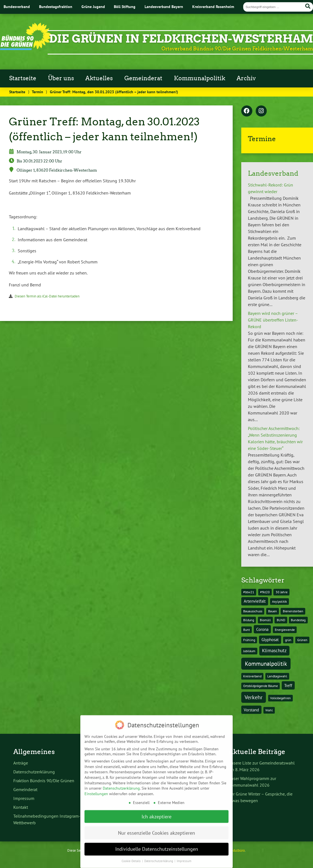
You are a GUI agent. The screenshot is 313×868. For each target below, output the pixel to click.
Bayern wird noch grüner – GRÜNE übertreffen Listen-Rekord (273, 320)
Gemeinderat (143, 78)
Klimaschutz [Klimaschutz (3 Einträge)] (274, 651)
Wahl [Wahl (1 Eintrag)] (269, 710)
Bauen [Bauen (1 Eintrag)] (273, 611)
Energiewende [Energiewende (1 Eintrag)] (285, 630)
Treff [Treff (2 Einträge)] (288, 686)
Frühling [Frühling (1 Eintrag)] (249, 640)
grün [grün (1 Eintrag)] (288, 640)
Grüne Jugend (93, 7)
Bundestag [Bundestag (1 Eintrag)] (298, 620)
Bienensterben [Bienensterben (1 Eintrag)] (293, 611)
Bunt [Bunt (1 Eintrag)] (247, 630)
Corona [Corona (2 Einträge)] (262, 629)
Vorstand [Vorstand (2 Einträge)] (251, 710)
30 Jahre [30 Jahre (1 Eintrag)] (282, 592)
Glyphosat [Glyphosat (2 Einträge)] (270, 640)
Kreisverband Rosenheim (213, 7)
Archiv (246, 78)
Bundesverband (17, 7)
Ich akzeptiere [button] (156, 812)
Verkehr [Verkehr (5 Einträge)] (254, 697)
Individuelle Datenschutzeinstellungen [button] (157, 845)
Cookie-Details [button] (132, 857)
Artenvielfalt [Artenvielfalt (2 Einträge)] (255, 601)
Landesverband (273, 173)
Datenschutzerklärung (34, 772)
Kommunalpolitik (200, 78)
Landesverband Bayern (164, 7)
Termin (38, 92)
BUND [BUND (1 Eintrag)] (281, 620)
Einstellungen (96, 789)
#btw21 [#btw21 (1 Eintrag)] (249, 592)
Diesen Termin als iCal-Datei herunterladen (47, 296)
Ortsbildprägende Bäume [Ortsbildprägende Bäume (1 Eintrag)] (261, 686)
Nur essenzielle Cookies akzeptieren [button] (156, 829)
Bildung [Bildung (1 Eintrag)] (249, 620)
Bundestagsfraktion (56, 7)
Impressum (24, 798)
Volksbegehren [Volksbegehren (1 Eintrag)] (280, 698)
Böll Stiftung (125, 7)
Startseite (23, 78)
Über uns (61, 78)
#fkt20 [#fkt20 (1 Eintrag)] (265, 592)
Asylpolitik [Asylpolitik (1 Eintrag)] (279, 601)
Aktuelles (99, 78)
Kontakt (21, 807)
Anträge (21, 763)
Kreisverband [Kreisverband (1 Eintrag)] (252, 676)
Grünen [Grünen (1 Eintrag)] (302, 640)
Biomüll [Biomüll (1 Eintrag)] (265, 620)
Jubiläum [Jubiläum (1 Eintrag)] (249, 651)
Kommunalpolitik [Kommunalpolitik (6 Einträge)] (266, 664)
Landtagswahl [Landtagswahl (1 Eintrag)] (277, 676)
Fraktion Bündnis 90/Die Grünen (44, 781)
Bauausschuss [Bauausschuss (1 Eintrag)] (253, 611)
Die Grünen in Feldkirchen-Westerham (181, 39)
